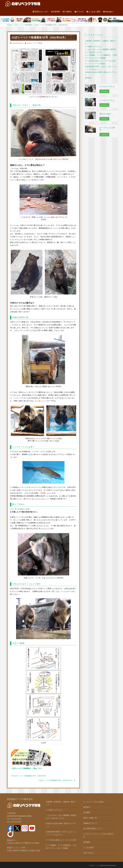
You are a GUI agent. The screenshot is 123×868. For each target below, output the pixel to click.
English (36, 843)
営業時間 (55, 12)
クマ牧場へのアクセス (93, 47)
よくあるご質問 (93, 12)
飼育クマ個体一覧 (90, 818)
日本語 (10, 843)
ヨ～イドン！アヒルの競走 (95, 64)
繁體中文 (27, 843)
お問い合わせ (88, 853)
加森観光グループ (90, 823)
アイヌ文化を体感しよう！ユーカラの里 (100, 61)
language (108, 12)
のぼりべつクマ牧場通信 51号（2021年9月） (29, 776)
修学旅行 (88, 78)
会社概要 (87, 812)
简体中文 (18, 843)
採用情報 (87, 842)
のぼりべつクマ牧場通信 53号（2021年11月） (57, 780)
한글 (38, 851)
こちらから (104, 91)
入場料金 (67, 12)
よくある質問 (88, 848)
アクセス (79, 12)
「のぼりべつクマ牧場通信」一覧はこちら (26, 768)
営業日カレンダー (41, 12)
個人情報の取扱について (93, 828)
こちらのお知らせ (66, 591)
